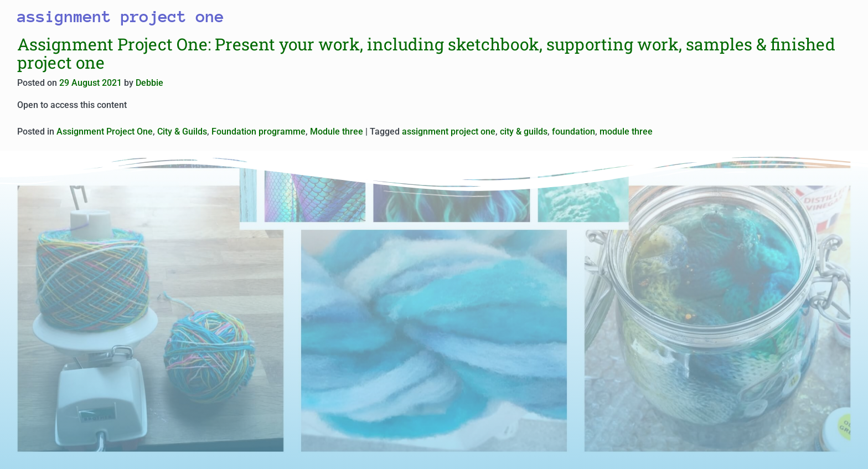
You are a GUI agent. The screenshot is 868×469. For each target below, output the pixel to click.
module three (626, 132)
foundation (573, 132)
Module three (337, 132)
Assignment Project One (105, 132)
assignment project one (449, 132)
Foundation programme (259, 132)
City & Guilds (182, 132)
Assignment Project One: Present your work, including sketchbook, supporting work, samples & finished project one (426, 53)
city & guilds (524, 132)
